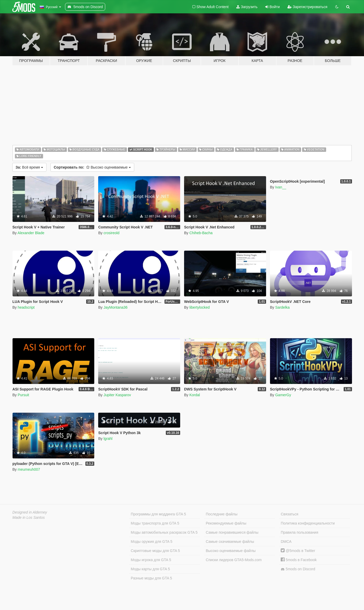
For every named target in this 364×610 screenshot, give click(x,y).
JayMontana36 (115, 307)
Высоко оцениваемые (92, 167)
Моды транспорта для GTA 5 (155, 523)
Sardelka (282, 307)
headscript (26, 307)
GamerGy (283, 395)
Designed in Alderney (30, 512)
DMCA (286, 542)
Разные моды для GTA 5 (151, 578)
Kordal (195, 395)
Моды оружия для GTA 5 (152, 542)
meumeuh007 (29, 469)
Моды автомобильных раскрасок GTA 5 (164, 532)
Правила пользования (300, 532)
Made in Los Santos (29, 517)
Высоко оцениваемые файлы (231, 551)
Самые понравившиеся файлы (232, 532)
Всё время (29, 167)
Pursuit (24, 395)
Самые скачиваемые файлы (230, 542)
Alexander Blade (31, 233)
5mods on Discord (298, 569)
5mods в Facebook (299, 560)
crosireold (111, 233)
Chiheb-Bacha (201, 233)
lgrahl (108, 439)
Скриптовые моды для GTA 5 (155, 551)
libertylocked (199, 307)
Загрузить (247, 7)
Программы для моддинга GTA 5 (158, 514)
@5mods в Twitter (298, 551)
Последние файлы (222, 514)
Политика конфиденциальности (308, 523)
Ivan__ (281, 187)
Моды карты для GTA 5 (150, 569)
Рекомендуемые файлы (226, 523)
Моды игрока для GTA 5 (151, 560)
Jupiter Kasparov (117, 395)
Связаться (289, 514)
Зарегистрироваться (307, 7)
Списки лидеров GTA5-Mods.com (234, 560)
